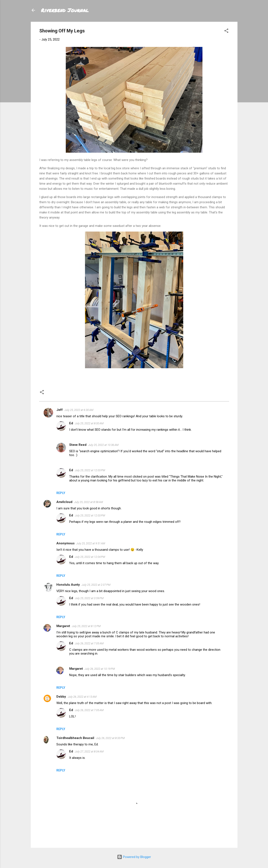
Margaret (63, 626)
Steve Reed (78, 445)
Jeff (60, 410)
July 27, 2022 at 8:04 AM (89, 751)
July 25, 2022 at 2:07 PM (96, 585)
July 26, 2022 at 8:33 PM (110, 738)
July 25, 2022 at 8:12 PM (86, 626)
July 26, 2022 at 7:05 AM (89, 643)
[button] (226, 31)
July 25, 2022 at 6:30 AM (79, 410)
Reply (61, 493)
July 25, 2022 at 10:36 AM (103, 445)
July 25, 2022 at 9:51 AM (91, 543)
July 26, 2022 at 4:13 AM (82, 697)
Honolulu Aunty (68, 585)
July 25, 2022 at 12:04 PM (90, 557)
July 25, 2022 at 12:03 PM (90, 470)
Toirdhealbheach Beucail (75, 738)
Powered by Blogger (134, 857)
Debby (61, 697)
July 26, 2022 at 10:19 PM (100, 669)
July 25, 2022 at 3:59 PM (89, 598)
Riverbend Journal (65, 10)
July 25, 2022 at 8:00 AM (89, 423)
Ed (71, 423)
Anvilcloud (64, 502)
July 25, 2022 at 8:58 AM (89, 502)
